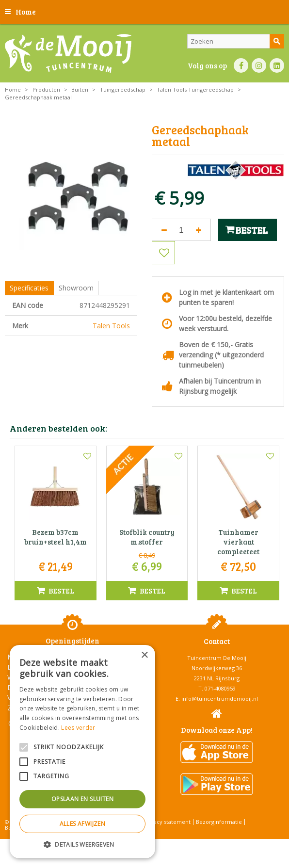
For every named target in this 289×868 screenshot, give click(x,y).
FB (241, 65)
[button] (82, 844)
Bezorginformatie (219, 822)
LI (277, 65)
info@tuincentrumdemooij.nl (220, 699)
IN (259, 65)
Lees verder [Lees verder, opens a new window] (78, 728)
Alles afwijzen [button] (83, 824)
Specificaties (29, 288)
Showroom (76, 288)
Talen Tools (111, 326)
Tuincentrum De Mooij (217, 658)
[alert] (82, 752)
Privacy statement (167, 822)
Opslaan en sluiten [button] (82, 799)
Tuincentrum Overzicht (169, 844)
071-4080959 (220, 688)
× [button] (144, 655)
